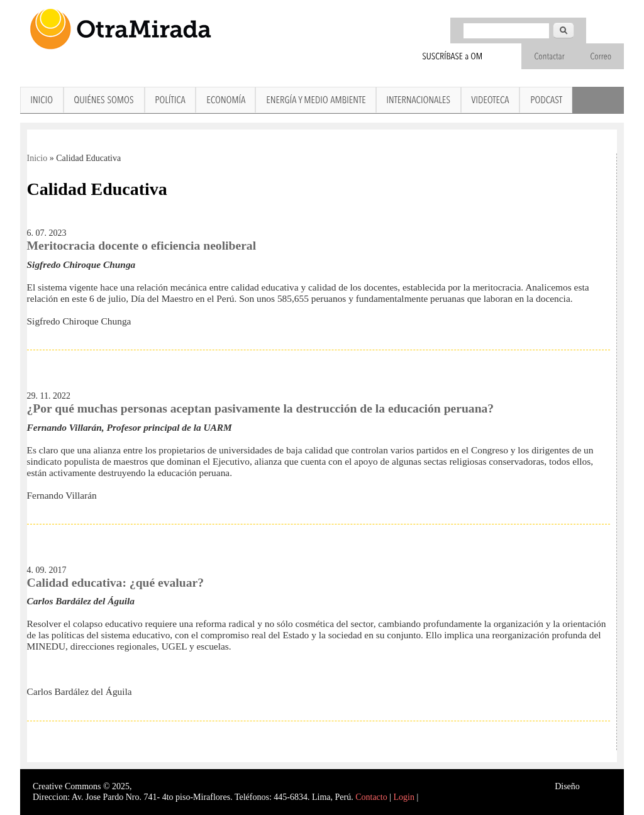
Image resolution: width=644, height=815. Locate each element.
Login (404, 797)
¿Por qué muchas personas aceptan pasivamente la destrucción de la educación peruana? (261, 408)
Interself (597, 786)
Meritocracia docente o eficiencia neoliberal (142, 246)
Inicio (37, 158)
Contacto (371, 797)
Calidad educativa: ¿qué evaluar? (115, 583)
